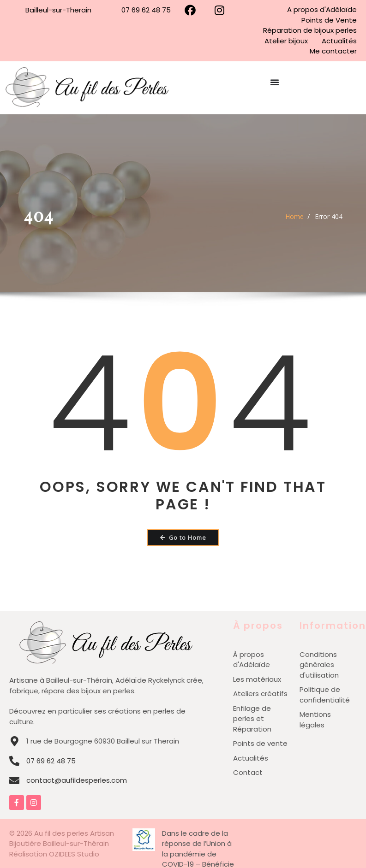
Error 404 (329, 216)
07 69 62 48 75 (51, 761)
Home (294, 216)
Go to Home (183, 538)
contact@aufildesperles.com (77, 780)
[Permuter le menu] (275, 88)
